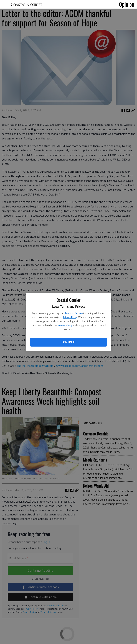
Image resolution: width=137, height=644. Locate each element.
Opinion (127, 4)
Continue (68, 342)
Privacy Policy (70, 317)
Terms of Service (74, 313)
